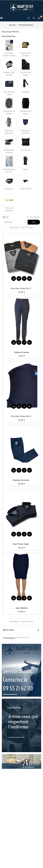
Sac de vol (26, 150)
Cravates (26, 92)
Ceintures (9, 189)
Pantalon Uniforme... (22, 480)
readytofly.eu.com (23, 637)
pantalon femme (22, 352)
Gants (26, 169)
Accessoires (26, 189)
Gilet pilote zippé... (21, 544)
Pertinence (15, 222)
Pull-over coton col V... (21, 288)
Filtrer (34, 222)
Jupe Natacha (21, 608)
